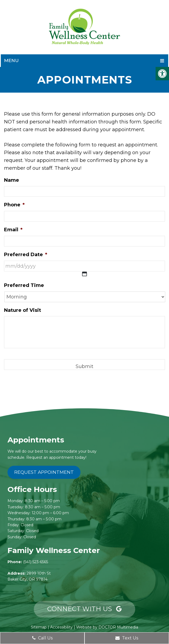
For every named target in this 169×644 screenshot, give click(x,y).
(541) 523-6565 (36, 562)
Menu (11, 60)
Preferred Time (24, 285)
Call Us (42, 638)
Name (12, 180)
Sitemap (39, 627)
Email (13, 230)
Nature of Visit (23, 310)
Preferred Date (26, 255)
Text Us (127, 638)
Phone (14, 205)
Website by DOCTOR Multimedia (107, 627)
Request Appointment (44, 472)
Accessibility (61, 627)
